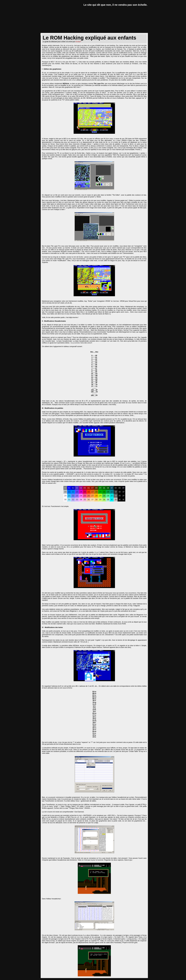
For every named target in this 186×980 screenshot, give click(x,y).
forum (125, 31)
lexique (95, 31)
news (45, 31)
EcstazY (78, 42)
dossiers (78, 31)
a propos (141, 31)
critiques (61, 31)
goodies (110, 31)
